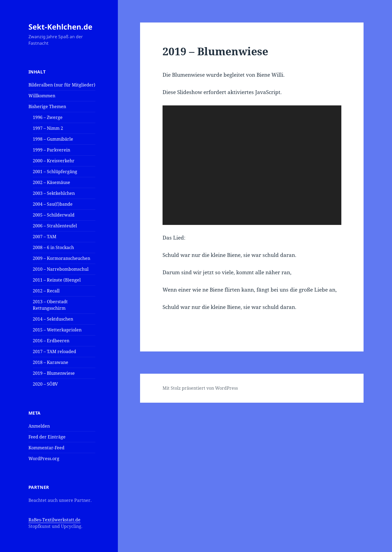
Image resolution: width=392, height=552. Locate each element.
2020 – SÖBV (45, 384)
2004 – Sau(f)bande (53, 204)
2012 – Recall (46, 291)
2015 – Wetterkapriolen (57, 330)
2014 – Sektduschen (53, 319)
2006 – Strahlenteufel (55, 226)
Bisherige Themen (47, 106)
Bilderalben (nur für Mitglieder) (62, 85)
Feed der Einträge (47, 437)
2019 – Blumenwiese (54, 373)
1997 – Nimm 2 (48, 128)
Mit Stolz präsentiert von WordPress (200, 388)
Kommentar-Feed (46, 448)
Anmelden (39, 426)
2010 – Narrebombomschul (61, 269)
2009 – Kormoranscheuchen (61, 258)
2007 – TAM (45, 237)
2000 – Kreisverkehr (54, 161)
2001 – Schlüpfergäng (55, 172)
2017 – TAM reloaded (54, 351)
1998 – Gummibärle (53, 139)
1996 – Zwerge (48, 117)
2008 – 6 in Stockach (53, 247)
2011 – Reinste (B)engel (57, 280)
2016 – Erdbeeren (51, 341)
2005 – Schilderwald (54, 215)
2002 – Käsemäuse (51, 182)
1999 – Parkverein (51, 150)
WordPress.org (44, 459)
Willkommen (42, 96)
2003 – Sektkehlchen (54, 193)
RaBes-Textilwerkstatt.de (54, 520)
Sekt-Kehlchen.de (60, 27)
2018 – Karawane (51, 362)
